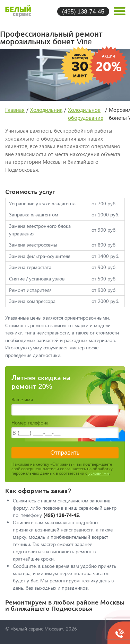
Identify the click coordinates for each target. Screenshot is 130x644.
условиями (99, 473)
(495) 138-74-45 (83, 11)
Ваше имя (22, 399)
